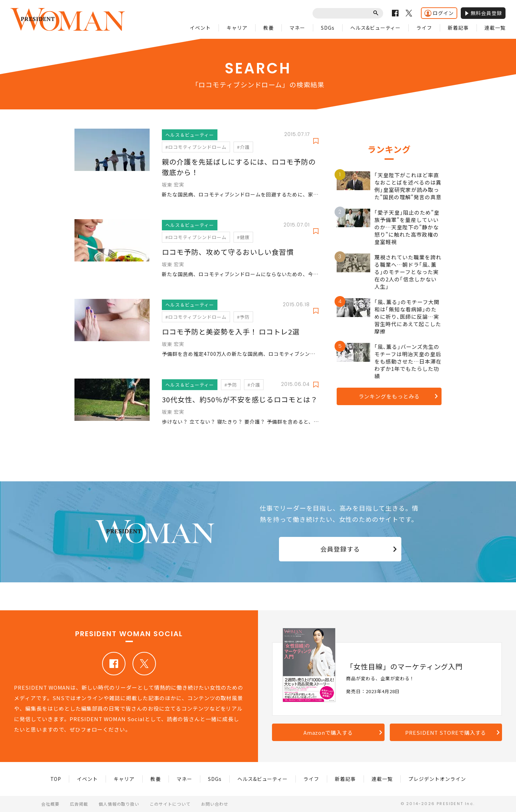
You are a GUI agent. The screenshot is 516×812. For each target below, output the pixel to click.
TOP (56, 779)
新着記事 (458, 28)
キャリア (237, 28)
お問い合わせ (215, 804)
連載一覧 (495, 28)
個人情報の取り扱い (119, 804)
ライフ (424, 28)
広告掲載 (79, 804)
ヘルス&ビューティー (376, 28)
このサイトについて (170, 804)
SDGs (328, 28)
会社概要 (50, 804)
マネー (297, 28)
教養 (268, 28)
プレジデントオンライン (437, 779)
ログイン (439, 13)
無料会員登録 (483, 13)
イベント (200, 28)
